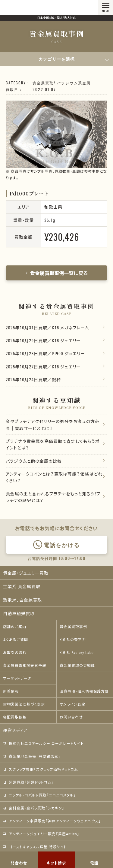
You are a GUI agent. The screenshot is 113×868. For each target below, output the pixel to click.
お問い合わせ (71, 717)
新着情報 (11, 691)
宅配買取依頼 (15, 717)
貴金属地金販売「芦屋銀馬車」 (32, 756)
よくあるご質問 (16, 640)
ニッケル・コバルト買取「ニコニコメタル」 (39, 795)
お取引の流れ (15, 652)
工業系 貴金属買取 (22, 586)
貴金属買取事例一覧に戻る (57, 273)
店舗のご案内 (15, 627)
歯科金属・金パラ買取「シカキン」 (34, 808)
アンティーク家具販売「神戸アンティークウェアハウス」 (52, 821)
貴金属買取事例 (73, 627)
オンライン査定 (72, 704)
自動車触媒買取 (19, 613)
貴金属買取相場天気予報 (25, 665)
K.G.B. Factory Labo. (77, 652)
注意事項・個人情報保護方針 (84, 691)
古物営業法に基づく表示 (24, 704)
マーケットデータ (17, 678)
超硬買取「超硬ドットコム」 (28, 782)
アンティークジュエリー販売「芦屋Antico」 (41, 834)
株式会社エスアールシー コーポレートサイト (43, 743)
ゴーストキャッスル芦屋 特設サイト (35, 847)
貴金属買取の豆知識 (77, 665)
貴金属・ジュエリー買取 (26, 573)
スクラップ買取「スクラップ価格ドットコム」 (42, 769)
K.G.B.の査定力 (73, 640)
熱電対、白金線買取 (22, 600)
